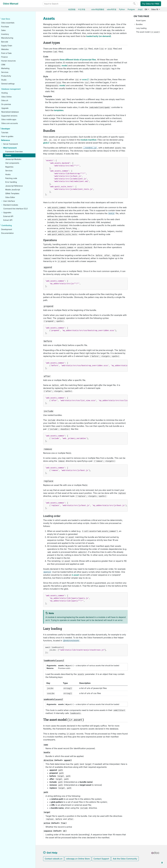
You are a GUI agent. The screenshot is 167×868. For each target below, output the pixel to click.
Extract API (13, 220)
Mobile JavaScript (18, 190)
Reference (11, 140)
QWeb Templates (17, 194)
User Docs (11, 19)
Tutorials (10, 133)
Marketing (10, 68)
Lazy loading (141, 28)
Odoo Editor (15, 197)
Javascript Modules (18, 159)
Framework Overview (19, 152)
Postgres (131, 9)
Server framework (16, 144)
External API (13, 216)
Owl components (17, 163)
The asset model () (148, 32)
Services (10, 72)
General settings (13, 84)
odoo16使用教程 (98, 9)
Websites (10, 49)
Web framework (15, 148)
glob (45, 143)
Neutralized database (15, 112)
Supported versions (14, 116)
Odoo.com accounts (15, 123)
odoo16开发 (112, 9)
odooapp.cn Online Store (78, 859)
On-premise (11, 104)
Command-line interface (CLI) (21, 209)
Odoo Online (12, 97)
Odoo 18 (155, 9)
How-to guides (12, 136)
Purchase (10, 27)
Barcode (10, 42)
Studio (9, 80)
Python (122, 9)
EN (146, 9)
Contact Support (101, 859)
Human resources (14, 61)
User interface (14, 201)
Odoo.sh (10, 101)
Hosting (10, 93)
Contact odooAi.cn (54, 859)
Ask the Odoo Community (125, 859)
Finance (10, 57)
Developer (11, 129)
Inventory (10, 34)
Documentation (13, 233)
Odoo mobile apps (14, 120)
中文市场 (82, 9)
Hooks (13, 175)
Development (12, 229)
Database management (16, 89)
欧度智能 (72, 9)
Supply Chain (12, 46)
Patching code (16, 178)
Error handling (16, 182)
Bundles (139, 24)
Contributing (12, 226)
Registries (14, 167)
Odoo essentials (13, 23)
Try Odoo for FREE (151, 4)
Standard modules (16, 205)
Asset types (141, 20)
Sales (9, 30)
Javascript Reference (19, 186)
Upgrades (12, 213)
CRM (8, 65)
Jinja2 (140, 9)
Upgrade (10, 108)
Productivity (11, 76)
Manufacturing (12, 38)
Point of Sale (11, 53)
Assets (13, 156)
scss (84, 79)
